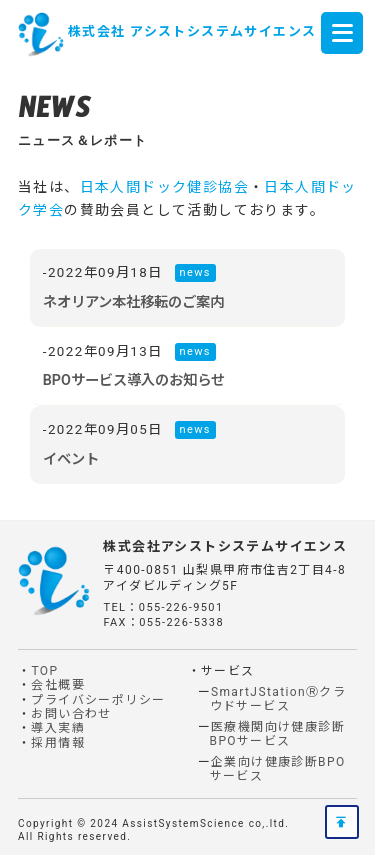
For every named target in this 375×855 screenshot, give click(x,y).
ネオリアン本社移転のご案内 (133, 302)
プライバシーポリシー (98, 700)
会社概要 (58, 685)
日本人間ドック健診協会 (164, 187)
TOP (44, 671)
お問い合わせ (71, 714)
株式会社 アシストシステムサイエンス (192, 31)
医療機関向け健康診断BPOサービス (277, 734)
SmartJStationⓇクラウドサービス (278, 699)
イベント (71, 459)
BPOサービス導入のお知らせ (134, 380)
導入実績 (58, 728)
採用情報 (58, 743)
